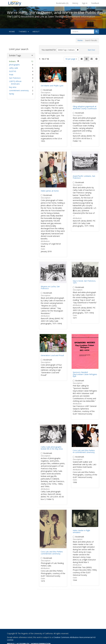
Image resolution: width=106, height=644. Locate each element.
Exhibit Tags (15, 55)
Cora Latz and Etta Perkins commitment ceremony (52, 553)
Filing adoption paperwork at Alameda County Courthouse (85, 107)
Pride (11, 75)
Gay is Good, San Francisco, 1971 (84, 282)
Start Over (91, 50)
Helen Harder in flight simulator (81, 531)
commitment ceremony (19, 90)
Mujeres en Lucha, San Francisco (50, 287)
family (12, 94)
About (36, 32)
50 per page (71, 59)
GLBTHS (13, 71)
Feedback (95, 3)
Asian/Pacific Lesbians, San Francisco (84, 177)
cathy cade (14, 68)
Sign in (85, 3)
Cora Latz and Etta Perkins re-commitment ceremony (84, 451)
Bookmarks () (62, 3)
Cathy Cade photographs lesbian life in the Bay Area (52, 448)
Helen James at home (50, 191)
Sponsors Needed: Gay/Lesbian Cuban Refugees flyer (85, 374)
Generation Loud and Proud (52, 355)
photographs (14, 65)
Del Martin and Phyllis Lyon (52, 86)
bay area (13, 87)
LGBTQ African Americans (15, 83)
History (75, 3)
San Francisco (15, 78)
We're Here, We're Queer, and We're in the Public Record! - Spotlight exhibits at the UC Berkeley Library (15, 3)
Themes (24, 32)
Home (12, 32)
